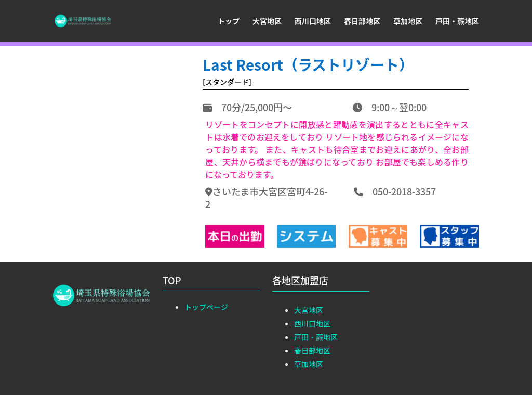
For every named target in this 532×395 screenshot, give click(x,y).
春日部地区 (362, 22)
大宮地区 (267, 22)
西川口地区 (313, 22)
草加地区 (408, 22)
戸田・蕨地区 (457, 22)
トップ (229, 22)
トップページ (206, 307)
